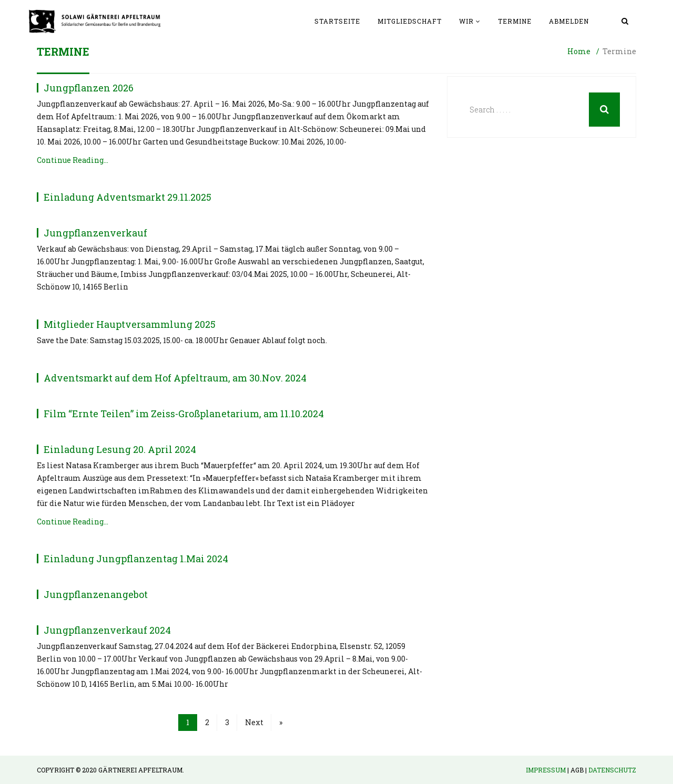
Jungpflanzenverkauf (95, 233)
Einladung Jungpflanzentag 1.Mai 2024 (136, 559)
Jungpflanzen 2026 (89, 88)
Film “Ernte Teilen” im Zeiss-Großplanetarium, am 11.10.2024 (184, 414)
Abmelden (569, 21)
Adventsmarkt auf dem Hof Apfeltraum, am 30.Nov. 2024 (175, 378)
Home (579, 51)
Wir (466, 21)
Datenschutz (612, 770)
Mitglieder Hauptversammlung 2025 (130, 324)
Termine (515, 21)
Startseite (337, 21)
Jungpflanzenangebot (96, 594)
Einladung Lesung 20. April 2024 (120, 449)
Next (254, 722)
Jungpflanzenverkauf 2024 (107, 630)
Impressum (546, 770)
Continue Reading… (73, 160)
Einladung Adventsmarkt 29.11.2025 (128, 197)
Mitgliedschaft (410, 21)
